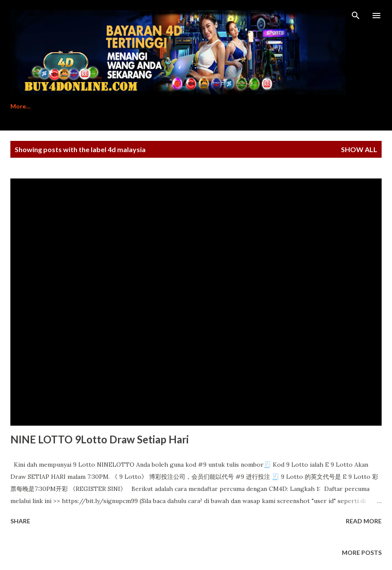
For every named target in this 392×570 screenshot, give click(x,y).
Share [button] (20, 521)
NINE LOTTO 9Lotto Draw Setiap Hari (100, 439)
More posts (362, 552)
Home (19, 106)
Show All (359, 149)
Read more (364, 521)
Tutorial (109, 106)
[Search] (356, 16)
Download (158, 106)
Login (250, 106)
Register (62, 106)
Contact (208, 106)
